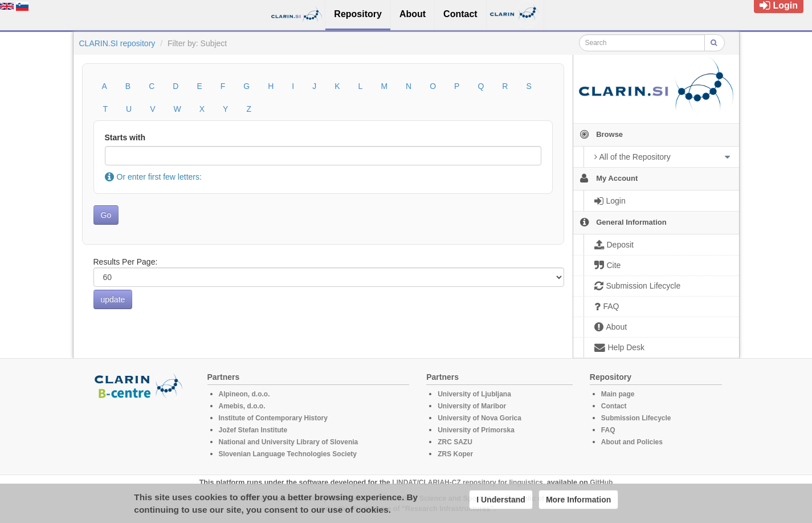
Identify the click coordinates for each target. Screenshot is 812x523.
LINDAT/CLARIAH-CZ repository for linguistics (467, 483)
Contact (614, 406)
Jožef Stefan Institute (253, 430)
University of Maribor (472, 406)
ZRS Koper (455, 454)
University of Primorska (476, 430)
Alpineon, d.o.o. (244, 394)
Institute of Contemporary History (273, 418)
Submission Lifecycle (636, 418)
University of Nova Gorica (480, 418)
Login (779, 5)
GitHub (601, 483)
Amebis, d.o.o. (242, 406)
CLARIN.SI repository (117, 43)
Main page (618, 394)
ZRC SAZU (455, 442)
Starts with (125, 137)
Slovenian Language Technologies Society (288, 454)
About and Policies (632, 442)
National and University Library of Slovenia (289, 442)
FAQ (608, 430)
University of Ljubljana (474, 394)
